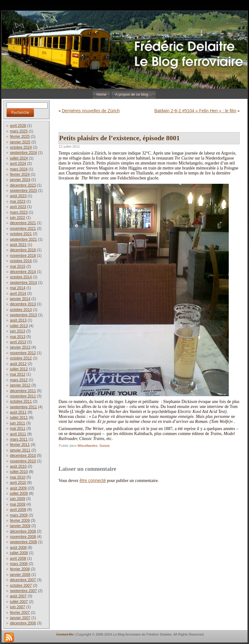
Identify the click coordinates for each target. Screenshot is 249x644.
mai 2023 (18, 202)
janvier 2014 (20, 299)
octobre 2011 (21, 401)
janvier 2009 (20, 526)
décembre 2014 (23, 272)
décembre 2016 (23, 250)
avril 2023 (18, 207)
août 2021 (18, 245)
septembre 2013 (23, 315)
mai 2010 (18, 477)
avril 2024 (18, 164)
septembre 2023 (23, 191)
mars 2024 (19, 169)
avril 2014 (18, 294)
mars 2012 (19, 380)
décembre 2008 (23, 531)
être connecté (93, 480)
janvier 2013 (20, 347)
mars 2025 (19, 131)
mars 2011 (19, 439)
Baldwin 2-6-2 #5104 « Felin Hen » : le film (195, 111)
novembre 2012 (23, 353)
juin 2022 (18, 218)
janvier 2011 (20, 450)
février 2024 (20, 174)
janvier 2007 (20, 618)
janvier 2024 (20, 180)
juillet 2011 (19, 418)
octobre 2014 (21, 277)
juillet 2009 (19, 493)
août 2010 (18, 466)
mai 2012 (18, 374)
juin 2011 (18, 423)
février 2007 (20, 613)
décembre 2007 (23, 580)
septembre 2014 (23, 283)
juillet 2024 (19, 158)
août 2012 (18, 364)
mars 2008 (19, 564)
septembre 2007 (23, 591)
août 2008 (18, 548)
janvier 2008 (20, 575)
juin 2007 (18, 607)
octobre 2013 (21, 310)
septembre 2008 (23, 542)
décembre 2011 (23, 391)
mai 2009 (18, 504)
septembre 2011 (23, 407)
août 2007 (18, 596)
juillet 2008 (19, 553)
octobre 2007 (21, 586)
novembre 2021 (23, 229)
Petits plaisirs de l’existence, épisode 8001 (119, 138)
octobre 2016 (21, 261)
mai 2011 (18, 429)
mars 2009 (19, 515)
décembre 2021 (23, 223)
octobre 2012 (21, 358)
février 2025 (20, 137)
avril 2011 (18, 434)
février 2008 (20, 569)
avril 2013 (18, 342)
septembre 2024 (23, 153)
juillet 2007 (19, 602)
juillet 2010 (19, 472)
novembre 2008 (23, 537)
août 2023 (18, 196)
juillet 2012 (19, 369)
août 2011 (18, 412)
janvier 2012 (20, 385)
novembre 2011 (23, 396)
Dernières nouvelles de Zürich (91, 111)
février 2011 (20, 445)
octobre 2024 (21, 147)
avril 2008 (18, 558)
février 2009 (20, 521)
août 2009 (18, 488)
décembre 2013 (23, 304)
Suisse (104, 446)
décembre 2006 (23, 623)
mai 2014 (18, 288)
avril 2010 (18, 483)
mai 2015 (18, 266)
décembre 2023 (23, 185)
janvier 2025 (20, 142)
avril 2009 (18, 510)
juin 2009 (18, 499)
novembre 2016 (23, 256)
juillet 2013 (19, 326)
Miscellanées (88, 446)
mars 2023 (19, 212)
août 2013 (18, 320)
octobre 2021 (21, 234)
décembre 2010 (23, 456)
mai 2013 (18, 337)
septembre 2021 (23, 239)
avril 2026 (18, 126)
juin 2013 (18, 331)
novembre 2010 (23, 461)
